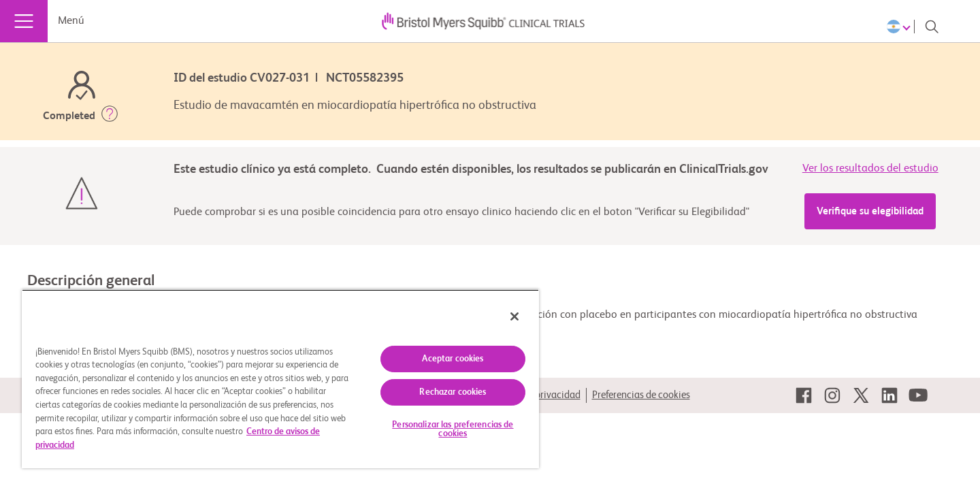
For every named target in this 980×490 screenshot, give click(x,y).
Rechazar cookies (453, 392)
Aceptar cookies (453, 359)
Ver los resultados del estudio (870, 169)
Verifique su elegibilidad (870, 211)
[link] (804, 395)
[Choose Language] (901, 27)
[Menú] (24, 21)
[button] (110, 116)
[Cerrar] (514, 316)
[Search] (932, 27)
